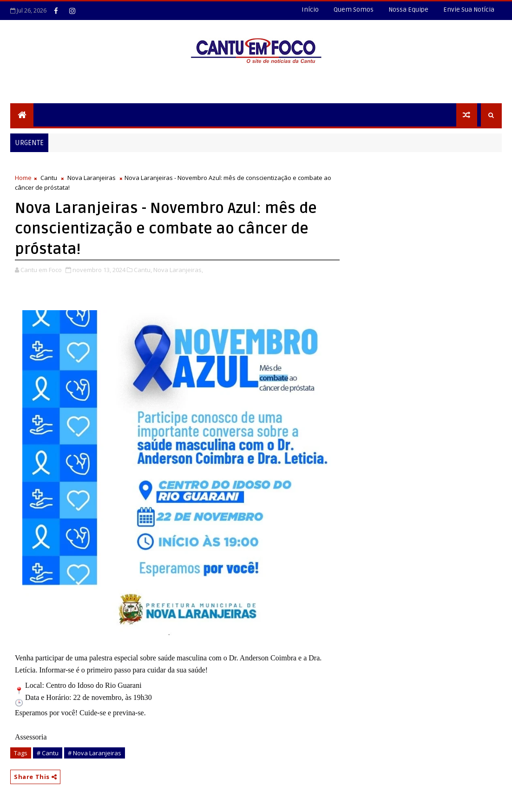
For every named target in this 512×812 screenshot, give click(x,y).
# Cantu (48, 753)
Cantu (49, 178)
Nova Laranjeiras (92, 178)
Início (310, 10)
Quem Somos (354, 10)
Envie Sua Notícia (469, 10)
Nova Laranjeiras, (178, 270)
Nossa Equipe (408, 10)
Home (23, 178)
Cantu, (143, 270)
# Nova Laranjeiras (95, 753)
